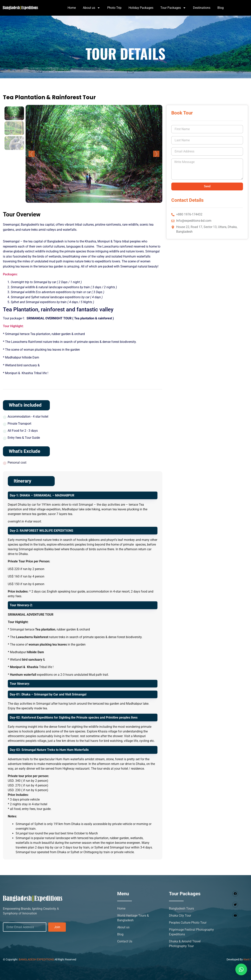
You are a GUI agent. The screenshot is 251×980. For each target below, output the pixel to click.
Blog (221, 8)
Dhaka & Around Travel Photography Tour (185, 944)
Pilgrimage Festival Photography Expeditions (191, 932)
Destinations (202, 8)
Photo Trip (114, 8)
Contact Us (125, 941)
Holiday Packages (141, 8)
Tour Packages (173, 8)
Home (72, 8)
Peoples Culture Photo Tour (188, 923)
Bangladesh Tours (181, 908)
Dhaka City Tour (180, 916)
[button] (241, 969)
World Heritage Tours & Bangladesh (133, 918)
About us (92, 8)
